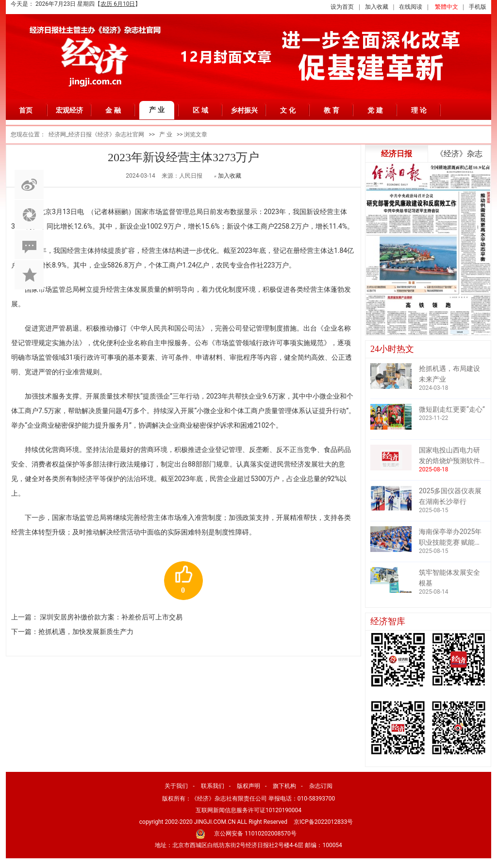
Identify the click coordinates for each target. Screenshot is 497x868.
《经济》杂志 (459, 154)
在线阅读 (411, 7)
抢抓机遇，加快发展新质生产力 (86, 632)
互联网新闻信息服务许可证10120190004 (248, 810)
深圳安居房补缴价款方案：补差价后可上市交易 (111, 617)
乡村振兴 (244, 110)
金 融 (113, 110)
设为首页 (342, 7)
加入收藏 (377, 7)
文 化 (288, 110)
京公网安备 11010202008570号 (255, 834)
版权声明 (248, 786)
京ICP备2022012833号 (323, 822)
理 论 (419, 110)
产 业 (157, 110)
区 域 (200, 110)
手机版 (478, 7)
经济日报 (397, 154)
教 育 (331, 110)
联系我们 (213, 786)
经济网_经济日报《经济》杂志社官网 (96, 134)
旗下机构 (284, 786)
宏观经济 (69, 110)
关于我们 (176, 786)
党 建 (375, 110)
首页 (26, 110)
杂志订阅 (321, 786)
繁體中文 (447, 7)
